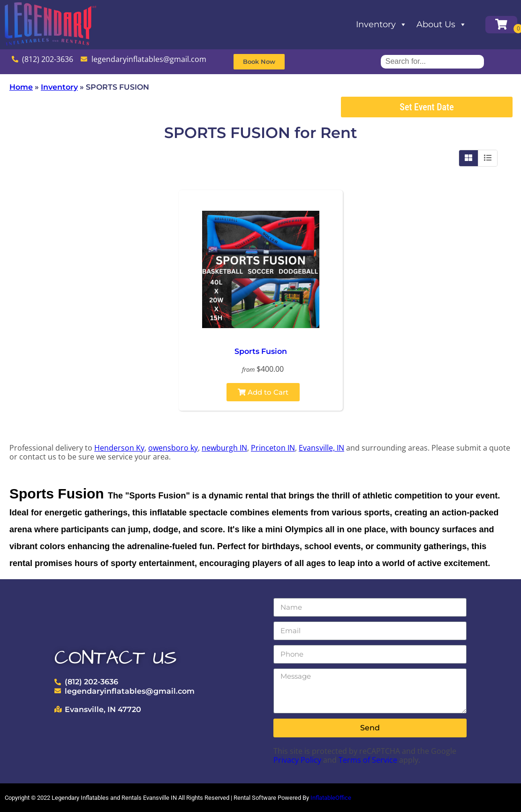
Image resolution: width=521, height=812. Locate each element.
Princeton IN (273, 448)
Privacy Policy (297, 760)
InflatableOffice (331, 798)
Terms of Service (368, 760)
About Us (442, 24)
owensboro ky (173, 448)
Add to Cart (263, 392)
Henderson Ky (119, 448)
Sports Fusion (261, 351)
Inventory (381, 24)
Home (21, 87)
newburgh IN (224, 448)
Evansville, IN (321, 448)
